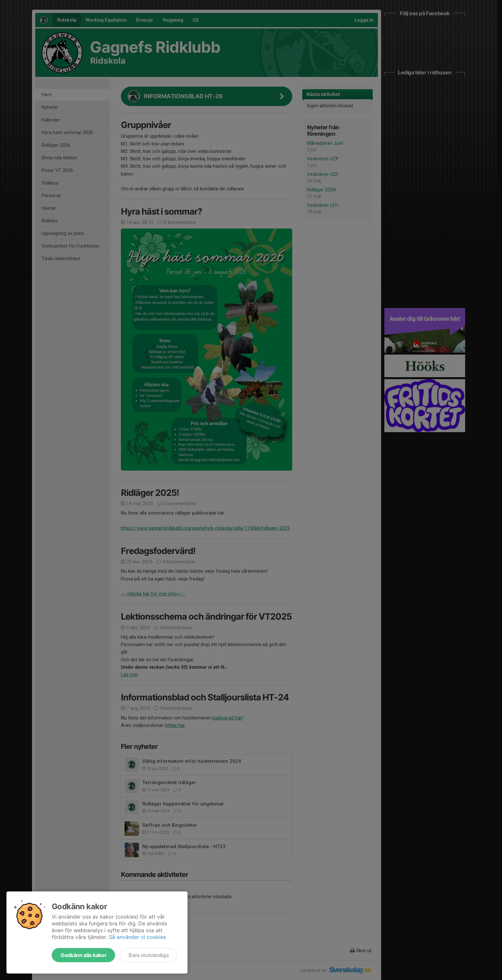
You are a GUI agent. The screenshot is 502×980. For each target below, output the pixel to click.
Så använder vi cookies (137, 937)
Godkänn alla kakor (83, 955)
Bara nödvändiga (149, 955)
